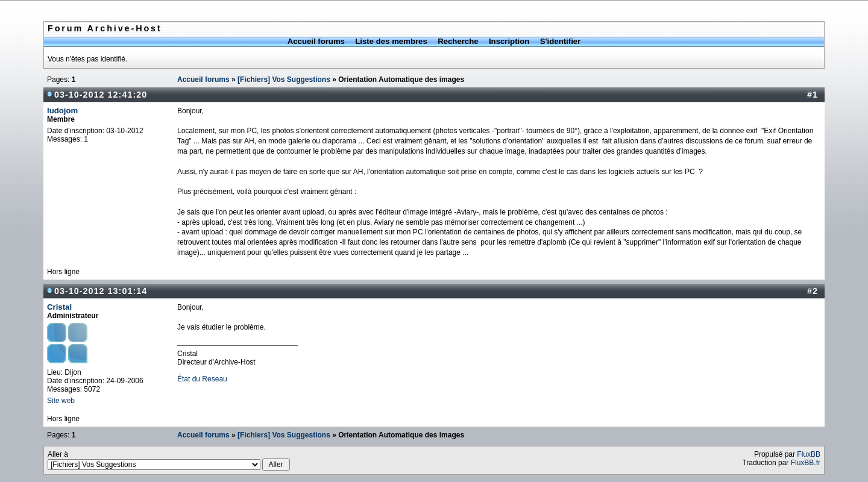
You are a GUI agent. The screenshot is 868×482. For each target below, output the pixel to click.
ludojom (62, 111)
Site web (61, 401)
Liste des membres (391, 41)
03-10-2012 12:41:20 (101, 95)
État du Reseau (202, 379)
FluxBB (809, 454)
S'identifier (561, 41)
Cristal (59, 307)
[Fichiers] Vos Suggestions (284, 80)
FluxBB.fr (806, 463)
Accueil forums (316, 41)
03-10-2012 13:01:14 (101, 291)
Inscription (509, 41)
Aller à (169, 460)
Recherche (458, 41)
